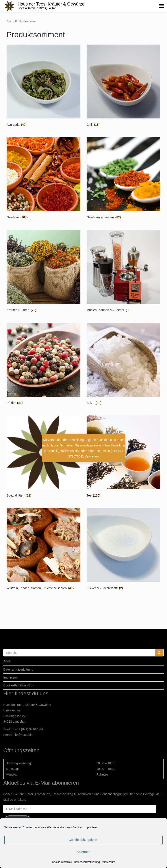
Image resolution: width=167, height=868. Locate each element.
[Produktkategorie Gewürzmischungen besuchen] (123, 179)
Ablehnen (83, 852)
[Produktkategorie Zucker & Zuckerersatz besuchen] (123, 550)
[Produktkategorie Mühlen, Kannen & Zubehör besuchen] (123, 272)
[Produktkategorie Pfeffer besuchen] (44, 364)
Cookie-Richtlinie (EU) (19, 685)
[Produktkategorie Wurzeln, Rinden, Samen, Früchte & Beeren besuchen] (44, 550)
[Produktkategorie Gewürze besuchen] (44, 179)
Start (10, 21)
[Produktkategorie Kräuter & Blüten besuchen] (44, 272)
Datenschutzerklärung (87, 862)
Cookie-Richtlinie (62, 862)
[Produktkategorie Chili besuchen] (123, 86)
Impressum (109, 862)
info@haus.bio (23, 735)
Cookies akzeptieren (83, 840)
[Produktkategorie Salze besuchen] (123, 364)
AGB (7, 661)
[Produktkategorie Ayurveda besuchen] (44, 86)
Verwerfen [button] (92, 456)
